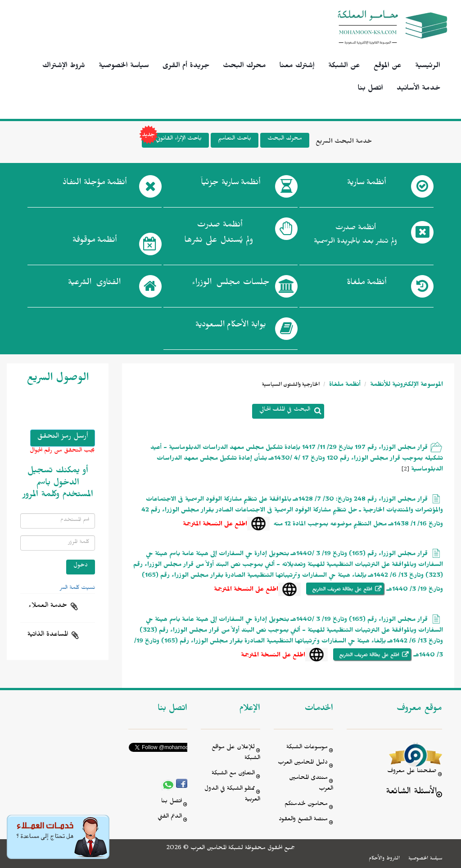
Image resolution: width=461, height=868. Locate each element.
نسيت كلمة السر (77, 588)
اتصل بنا (371, 89)
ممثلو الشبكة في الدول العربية (232, 795)
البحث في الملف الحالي (285, 410)
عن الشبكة (344, 67)
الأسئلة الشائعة (411, 793)
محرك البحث (244, 67)
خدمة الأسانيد (418, 89)
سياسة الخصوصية (124, 67)
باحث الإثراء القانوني (172, 140)
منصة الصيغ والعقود (303, 820)
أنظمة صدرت (219, 235)
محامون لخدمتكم (306, 805)
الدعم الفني (170, 817)
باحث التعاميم (235, 139)
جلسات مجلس (231, 284)
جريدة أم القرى (186, 67)
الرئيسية (428, 67)
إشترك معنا (297, 67)
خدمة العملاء (48, 606)
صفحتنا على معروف (412, 772)
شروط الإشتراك (64, 67)
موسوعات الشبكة (307, 748)
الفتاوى (94, 284)
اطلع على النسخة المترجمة (215, 525)
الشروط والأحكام (384, 859)
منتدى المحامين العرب (311, 784)
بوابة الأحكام (231, 326)
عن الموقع (388, 67)
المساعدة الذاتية (48, 635)
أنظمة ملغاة (344, 386)
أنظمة (366, 184)
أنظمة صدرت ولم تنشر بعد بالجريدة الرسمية (355, 236)
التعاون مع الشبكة (233, 774)
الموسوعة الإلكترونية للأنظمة (406, 386)
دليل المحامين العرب (303, 763)
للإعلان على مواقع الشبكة (236, 753)
